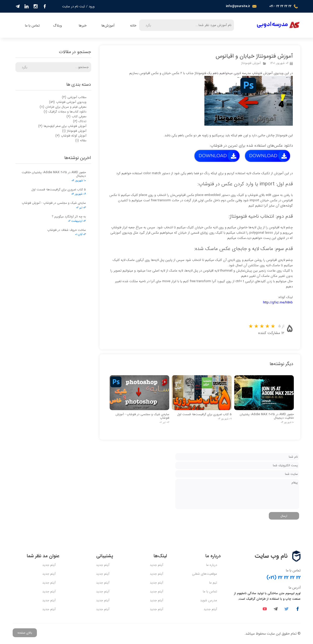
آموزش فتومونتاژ (251, 63)
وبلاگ (57, 26)
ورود (92, 6)
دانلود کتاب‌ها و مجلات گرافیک (65, 112)
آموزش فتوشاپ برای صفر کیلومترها (62, 126)
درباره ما (212, 565)
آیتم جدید (210, 609)
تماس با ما (32, 26)
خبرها (83, 26)
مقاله (81, 140)
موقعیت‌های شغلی (204, 574)
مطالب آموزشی (74, 97)
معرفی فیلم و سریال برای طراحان (63, 107)
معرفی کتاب (76, 116)
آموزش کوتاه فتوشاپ (71, 136)
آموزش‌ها (108, 26)
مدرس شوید (209, 600)
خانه (133, 26)
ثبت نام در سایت (74, 6)
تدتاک (80, 121)
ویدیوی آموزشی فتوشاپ (68, 102)
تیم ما (213, 583)
